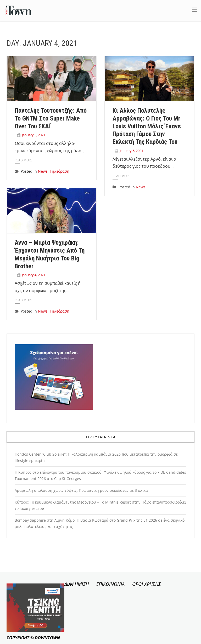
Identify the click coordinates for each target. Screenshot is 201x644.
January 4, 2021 (34, 275)
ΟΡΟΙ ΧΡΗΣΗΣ (147, 584)
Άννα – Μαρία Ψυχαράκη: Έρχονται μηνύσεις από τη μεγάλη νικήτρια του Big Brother (50, 254)
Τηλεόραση (60, 171)
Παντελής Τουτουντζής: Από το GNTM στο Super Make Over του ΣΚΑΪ (51, 118)
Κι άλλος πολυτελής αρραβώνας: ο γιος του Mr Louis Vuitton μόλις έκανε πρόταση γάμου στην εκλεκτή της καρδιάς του (147, 126)
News (43, 171)
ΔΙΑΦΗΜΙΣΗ (77, 584)
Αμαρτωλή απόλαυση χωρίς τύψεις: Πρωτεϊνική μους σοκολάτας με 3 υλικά (81, 490)
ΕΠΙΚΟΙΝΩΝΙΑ (110, 584)
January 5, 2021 (34, 135)
